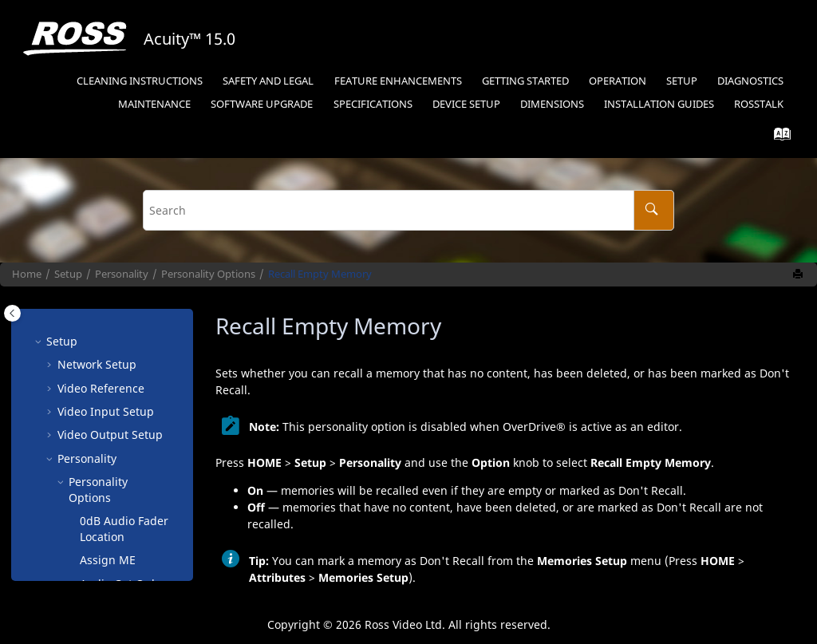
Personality (122, 274)
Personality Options (208, 274)
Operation (618, 81)
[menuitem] (140, 82)
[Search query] (408, 210)
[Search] (654, 210)
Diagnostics (750, 81)
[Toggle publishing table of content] (12, 313)
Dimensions (552, 104)
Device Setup (466, 104)
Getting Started (525, 81)
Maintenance (154, 104)
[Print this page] (799, 275)
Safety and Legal (268, 81)
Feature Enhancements (398, 81)
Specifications (373, 104)
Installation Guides (659, 104)
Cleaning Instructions (140, 81)
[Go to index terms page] (778, 138)
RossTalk (759, 104)
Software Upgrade (262, 104)
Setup (682, 81)
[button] (73, 337)
